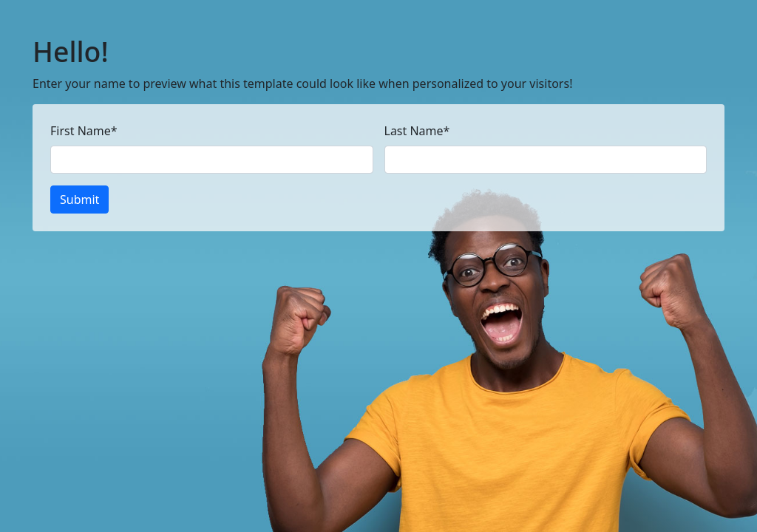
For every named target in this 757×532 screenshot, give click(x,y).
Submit (79, 199)
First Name (84, 131)
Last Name (417, 131)
